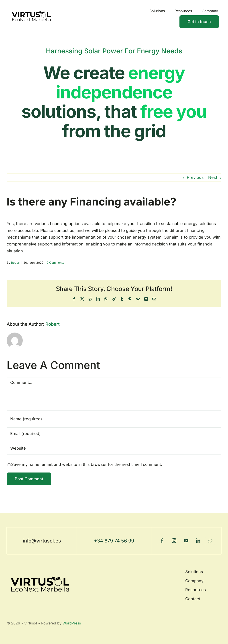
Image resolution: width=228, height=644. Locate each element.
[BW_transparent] (31, 8)
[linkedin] (198, 541)
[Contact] (199, 22)
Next (213, 177)
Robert (16, 263)
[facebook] (162, 541)
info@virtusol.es (42, 541)
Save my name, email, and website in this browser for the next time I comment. (87, 464)
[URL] (114, 448)
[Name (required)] (114, 419)
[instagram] (174, 541)
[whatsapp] (210, 541)
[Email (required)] (114, 434)
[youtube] (186, 541)
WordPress (72, 623)
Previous (195, 177)
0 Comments (55, 263)
